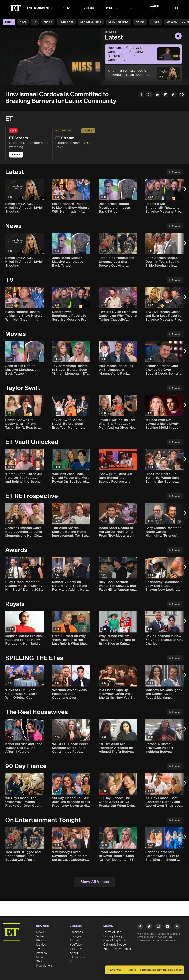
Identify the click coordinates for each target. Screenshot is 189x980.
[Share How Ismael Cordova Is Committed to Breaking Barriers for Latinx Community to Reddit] (157, 95)
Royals (156, 22)
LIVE (68, 8)
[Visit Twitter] (149, 927)
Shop (134, 8)
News (23, 22)
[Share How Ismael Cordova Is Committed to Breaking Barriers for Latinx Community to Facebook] (141, 95)
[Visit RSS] (177, 927)
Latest (9, 22)
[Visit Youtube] (168, 927)
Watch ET (154, 8)
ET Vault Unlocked (91, 22)
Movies (48, 22)
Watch (16, 155)
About (74, 953)
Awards (140, 22)
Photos (112, 8)
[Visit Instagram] (158, 927)
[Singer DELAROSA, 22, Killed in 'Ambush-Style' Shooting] (143, 73)
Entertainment (40, 8)
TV (35, 22)
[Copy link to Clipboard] (174, 95)
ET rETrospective (118, 22)
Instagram (77, 936)
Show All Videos (95, 882)
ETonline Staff (79, 957)
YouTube (76, 945)
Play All (175, 172)
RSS (73, 961)
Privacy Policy (113, 936)
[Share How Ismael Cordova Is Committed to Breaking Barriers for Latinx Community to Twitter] (149, 95)
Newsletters (44, 966)
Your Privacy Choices (118, 949)
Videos (89, 8)
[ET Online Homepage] (16, 8)
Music (40, 957)
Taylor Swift (66, 22)
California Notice (115, 945)
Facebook (76, 932)
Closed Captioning (116, 940)
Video (40, 936)
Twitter (74, 940)
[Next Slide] (185, 191)
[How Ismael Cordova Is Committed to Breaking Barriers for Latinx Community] (143, 54)
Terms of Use (112, 932)
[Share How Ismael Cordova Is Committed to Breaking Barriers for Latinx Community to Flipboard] (166, 95)
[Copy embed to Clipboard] (182, 95)
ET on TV (76, 949)
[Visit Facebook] (140, 927)
